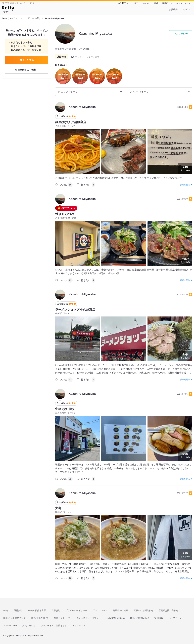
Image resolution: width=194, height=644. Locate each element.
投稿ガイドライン (63, 618)
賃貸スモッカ (29, 626)
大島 (58, 508)
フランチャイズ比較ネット (54, 626)
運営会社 (18, 610)
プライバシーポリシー (76, 610)
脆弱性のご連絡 (121, 610)
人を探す (122, 3)
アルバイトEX (10, 626)
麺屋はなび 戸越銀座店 (71, 122)
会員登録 (173, 9)
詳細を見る (185, 185)
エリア (135, 3)
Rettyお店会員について (15, 618)
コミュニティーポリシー (89, 618)
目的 (156, 3)
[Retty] (8, 9)
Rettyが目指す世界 (37, 610)
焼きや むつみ (65, 214)
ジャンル (146, 3)
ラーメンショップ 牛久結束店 (75, 310)
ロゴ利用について (40, 618)
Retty (6, 610)
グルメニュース (183, 3)
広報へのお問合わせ (143, 610)
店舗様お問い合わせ (168, 610)
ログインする (27, 60)
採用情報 (159, 618)
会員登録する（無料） (27, 70)
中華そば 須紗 (65, 409)
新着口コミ (167, 3)
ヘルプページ (175, 618)
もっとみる (185, 168)
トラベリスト (79, 626)
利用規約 (56, 610)
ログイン (186, 9)
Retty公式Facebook (115, 618)
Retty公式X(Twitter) (140, 618)
